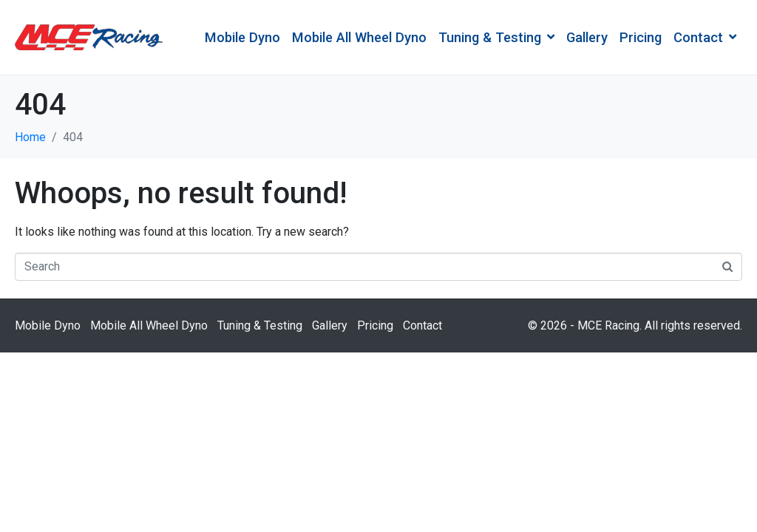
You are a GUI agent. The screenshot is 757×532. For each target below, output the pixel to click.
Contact (705, 37)
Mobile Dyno (242, 37)
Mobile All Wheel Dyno (359, 37)
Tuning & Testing (496, 37)
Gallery (587, 37)
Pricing (641, 37)
